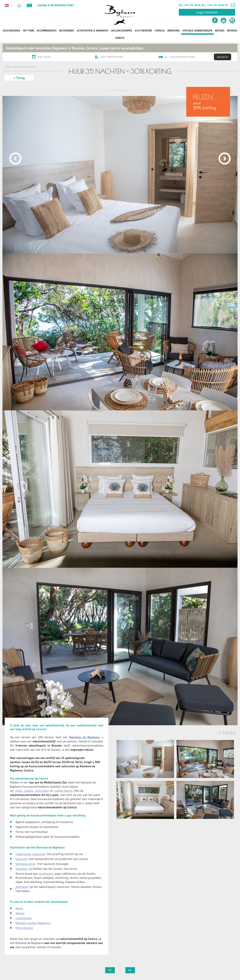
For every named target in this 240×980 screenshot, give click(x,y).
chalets (29, 791)
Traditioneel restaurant (31, 854)
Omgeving (174, 31)
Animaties (22, 887)
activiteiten (46, 874)
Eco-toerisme (143, 31)
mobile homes (63, 791)
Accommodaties (47, 31)
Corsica (160, 31)
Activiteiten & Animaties (93, 31)
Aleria (19, 908)
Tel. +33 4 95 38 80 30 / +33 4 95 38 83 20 (203, 5)
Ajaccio (20, 913)
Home (8, 67)
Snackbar (22, 869)
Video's (120, 38)
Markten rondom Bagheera (33, 923)
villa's (19, 791)
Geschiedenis (12, 31)
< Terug (19, 78)
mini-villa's (42, 791)
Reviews (232, 31)
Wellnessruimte (122, 31)
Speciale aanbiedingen (197, 31)
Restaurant (67, 31)
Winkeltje (22, 859)
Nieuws (220, 31)
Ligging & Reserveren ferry (56, 5)
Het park (29, 31)
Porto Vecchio (24, 928)
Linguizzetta (24, 918)
